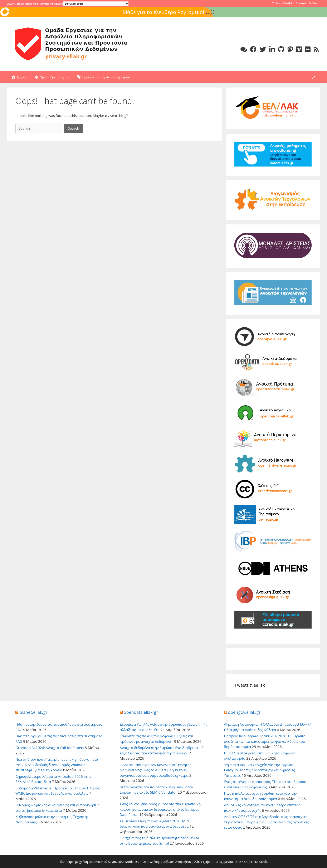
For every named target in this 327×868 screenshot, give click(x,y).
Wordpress (132, 862)
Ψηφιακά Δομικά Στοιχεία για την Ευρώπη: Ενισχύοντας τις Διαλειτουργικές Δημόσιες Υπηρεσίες (260, 770)
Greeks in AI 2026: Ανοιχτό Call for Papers (50, 748)
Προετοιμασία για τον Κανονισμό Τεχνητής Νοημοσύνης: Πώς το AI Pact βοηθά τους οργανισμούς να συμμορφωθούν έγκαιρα (155, 770)
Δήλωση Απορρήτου (177, 862)
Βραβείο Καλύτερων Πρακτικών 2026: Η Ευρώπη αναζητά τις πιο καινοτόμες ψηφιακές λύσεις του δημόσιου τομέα (265, 741)
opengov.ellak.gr (244, 712)
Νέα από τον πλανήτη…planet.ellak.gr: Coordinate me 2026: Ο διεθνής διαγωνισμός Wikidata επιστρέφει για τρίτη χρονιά (57, 765)
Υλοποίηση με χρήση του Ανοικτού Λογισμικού (92, 862)
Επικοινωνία (259, 862)
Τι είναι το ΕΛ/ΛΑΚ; (283, 3)
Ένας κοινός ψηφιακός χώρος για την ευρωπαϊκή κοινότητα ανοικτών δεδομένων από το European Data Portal (161, 809)
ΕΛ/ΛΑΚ (11, 4)
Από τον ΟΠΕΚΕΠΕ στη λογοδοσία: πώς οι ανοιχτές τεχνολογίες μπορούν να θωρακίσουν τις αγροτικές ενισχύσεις (267, 822)
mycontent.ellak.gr (51, 4)
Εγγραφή (301, 3)
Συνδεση (313, 3)
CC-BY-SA (241, 862)
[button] (68, 77)
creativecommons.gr (28, 4)
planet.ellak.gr (33, 712)
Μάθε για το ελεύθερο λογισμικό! (184, 12)
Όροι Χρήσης (151, 862)
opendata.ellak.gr (141, 712)
